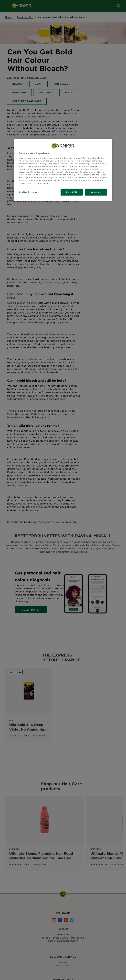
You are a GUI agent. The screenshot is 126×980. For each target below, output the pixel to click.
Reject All (72, 192)
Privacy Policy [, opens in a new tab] (41, 183)
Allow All (96, 192)
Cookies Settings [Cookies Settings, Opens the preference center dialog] (28, 192)
